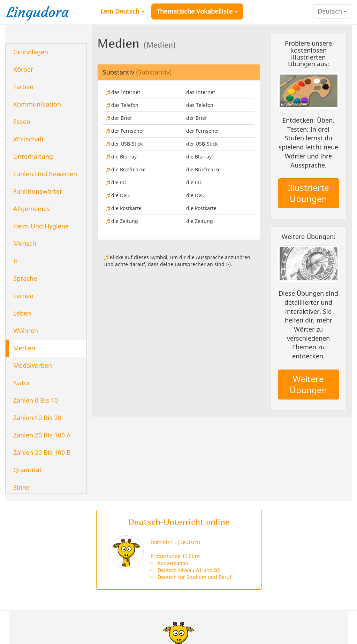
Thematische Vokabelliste (197, 11)
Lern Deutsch (123, 11)
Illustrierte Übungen (308, 193)
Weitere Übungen (308, 384)
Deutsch (332, 11)
